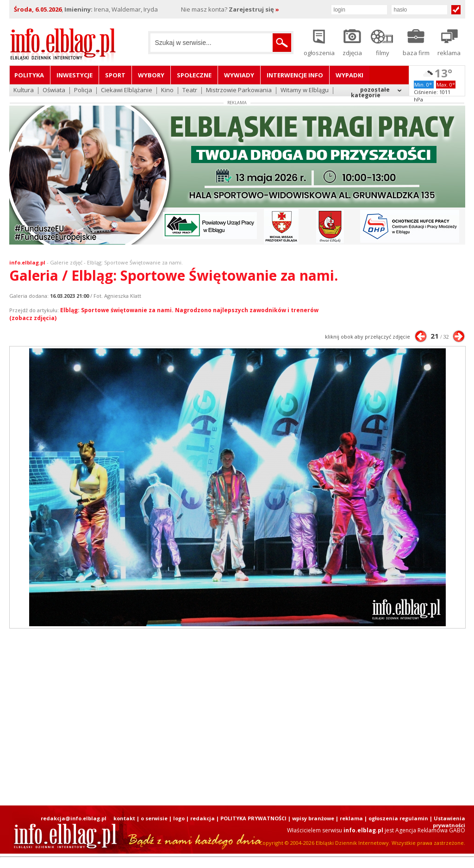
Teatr (190, 91)
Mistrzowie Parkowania (239, 91)
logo (179, 818)
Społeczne (194, 75)
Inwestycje (75, 75)
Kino (167, 91)
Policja (83, 91)
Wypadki (349, 75)
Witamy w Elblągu (305, 91)
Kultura (24, 91)
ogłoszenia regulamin (398, 818)
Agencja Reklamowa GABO (430, 830)
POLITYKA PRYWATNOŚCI (253, 818)
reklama (351, 818)
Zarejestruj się (254, 9)
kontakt (124, 818)
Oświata (54, 91)
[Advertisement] (237, 717)
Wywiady (239, 75)
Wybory (151, 75)
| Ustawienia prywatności (447, 822)
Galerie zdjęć (66, 262)
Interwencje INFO (295, 75)
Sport (115, 75)
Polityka (29, 75)
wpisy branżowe (313, 818)
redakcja (203, 818)
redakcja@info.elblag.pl (74, 818)
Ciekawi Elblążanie (127, 91)
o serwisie (154, 818)
